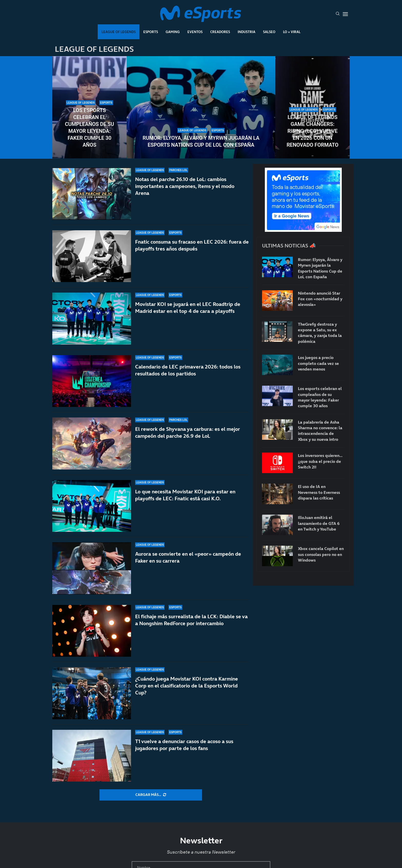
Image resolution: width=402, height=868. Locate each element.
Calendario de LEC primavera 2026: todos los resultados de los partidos (188, 372)
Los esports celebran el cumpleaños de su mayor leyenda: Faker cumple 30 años (89, 128)
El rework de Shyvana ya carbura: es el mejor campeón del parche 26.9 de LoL (188, 441)
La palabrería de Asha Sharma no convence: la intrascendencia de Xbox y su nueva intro (320, 431)
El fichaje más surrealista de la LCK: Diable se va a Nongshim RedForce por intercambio (191, 630)
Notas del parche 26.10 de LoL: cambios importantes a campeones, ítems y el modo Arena (185, 186)
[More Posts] (151, 795)
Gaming (173, 32)
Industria (247, 32)
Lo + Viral (292, 32)
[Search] (338, 14)
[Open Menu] (345, 14)
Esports (151, 32)
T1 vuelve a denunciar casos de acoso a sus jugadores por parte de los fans (184, 745)
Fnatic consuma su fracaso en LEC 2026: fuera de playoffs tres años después (192, 245)
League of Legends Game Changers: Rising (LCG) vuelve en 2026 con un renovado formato (313, 131)
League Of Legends (119, 32)
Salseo (269, 32)
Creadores (220, 32)
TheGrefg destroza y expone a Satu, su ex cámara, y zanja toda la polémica (320, 333)
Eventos (195, 32)
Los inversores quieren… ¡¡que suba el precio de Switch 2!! (320, 461)
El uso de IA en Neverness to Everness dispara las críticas (319, 492)
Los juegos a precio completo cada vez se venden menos (318, 363)
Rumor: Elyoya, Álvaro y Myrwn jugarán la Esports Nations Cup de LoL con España (201, 141)
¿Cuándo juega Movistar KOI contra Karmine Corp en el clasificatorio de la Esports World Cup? (187, 689)
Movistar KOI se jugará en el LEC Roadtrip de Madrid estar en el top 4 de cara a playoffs (188, 308)
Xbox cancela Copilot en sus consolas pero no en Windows (321, 554)
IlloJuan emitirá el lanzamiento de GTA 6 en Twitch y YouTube (319, 523)
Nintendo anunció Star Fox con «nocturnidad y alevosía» (320, 299)
